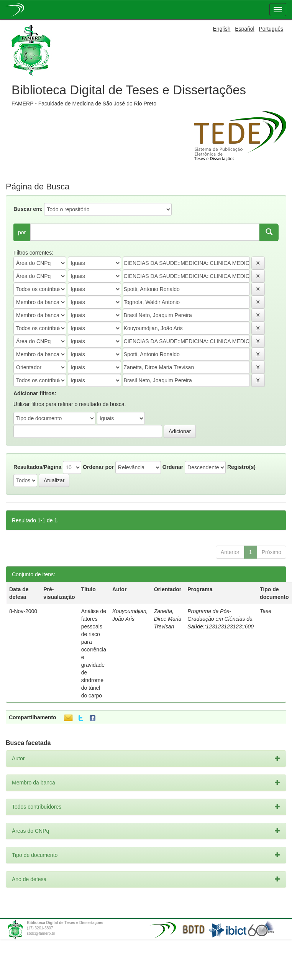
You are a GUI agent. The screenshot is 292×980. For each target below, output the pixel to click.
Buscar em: (28, 209)
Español (245, 29)
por (22, 232)
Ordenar (173, 467)
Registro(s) (241, 467)
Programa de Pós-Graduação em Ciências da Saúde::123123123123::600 (221, 619)
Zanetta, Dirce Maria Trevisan (168, 619)
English (222, 29)
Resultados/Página (37, 467)
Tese (266, 611)
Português (271, 29)
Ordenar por (98, 467)
